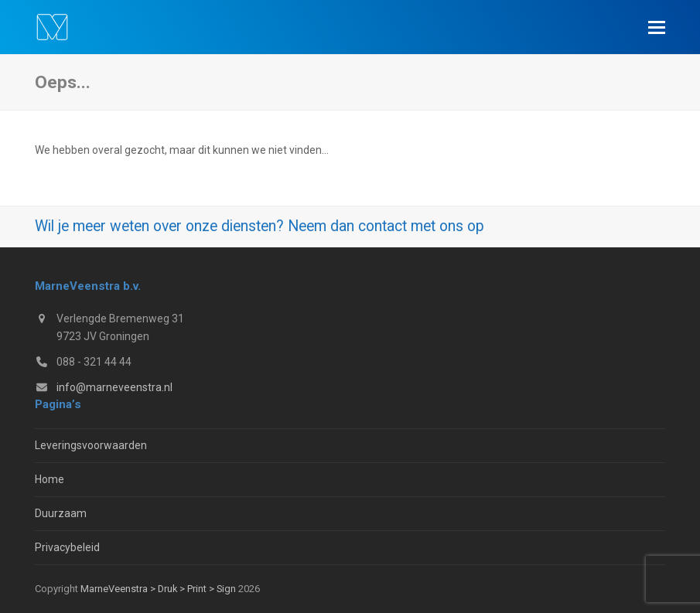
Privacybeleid (67, 547)
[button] (657, 27)
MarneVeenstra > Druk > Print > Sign (158, 589)
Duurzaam (61, 513)
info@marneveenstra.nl (114, 387)
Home (50, 479)
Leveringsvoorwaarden (91, 445)
